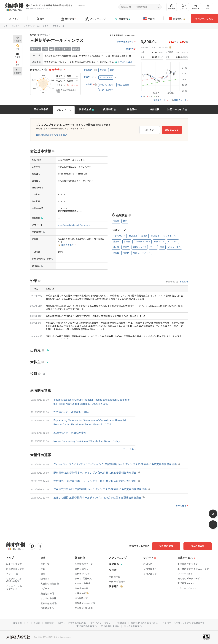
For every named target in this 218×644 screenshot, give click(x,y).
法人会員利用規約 (133, 626)
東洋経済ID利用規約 (87, 626)
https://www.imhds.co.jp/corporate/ (74, 225)
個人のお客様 (166, 546)
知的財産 (122, 623)
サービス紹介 (33, 623)
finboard (183, 282)
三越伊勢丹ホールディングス (36, 26)
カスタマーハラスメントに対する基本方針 (184, 623)
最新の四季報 (41, 109)
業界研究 (123, 19)
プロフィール (64, 110)
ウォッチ (196, 7)
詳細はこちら (172, 130)
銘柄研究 (68, 19)
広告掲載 (49, 623)
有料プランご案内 (204, 19)
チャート (184, 7)
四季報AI (177, 19)
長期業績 (108, 109)
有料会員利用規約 (110, 626)
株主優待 (132, 109)
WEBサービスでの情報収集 (72, 623)
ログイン (208, 7)
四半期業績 (85, 109)
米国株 (150, 19)
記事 (41, 19)
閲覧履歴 (172, 7)
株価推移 (155, 109)
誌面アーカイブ (176, 109)
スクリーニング (95, 19)
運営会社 (18, 623)
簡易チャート (160, 100)
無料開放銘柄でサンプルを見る (52, 135)
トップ (14, 19)
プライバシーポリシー (102, 623)
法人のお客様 (198, 546)
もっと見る (129, 449)
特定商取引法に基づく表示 (144, 623)
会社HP (129, 49)
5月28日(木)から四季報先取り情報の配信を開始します (53, 5)
